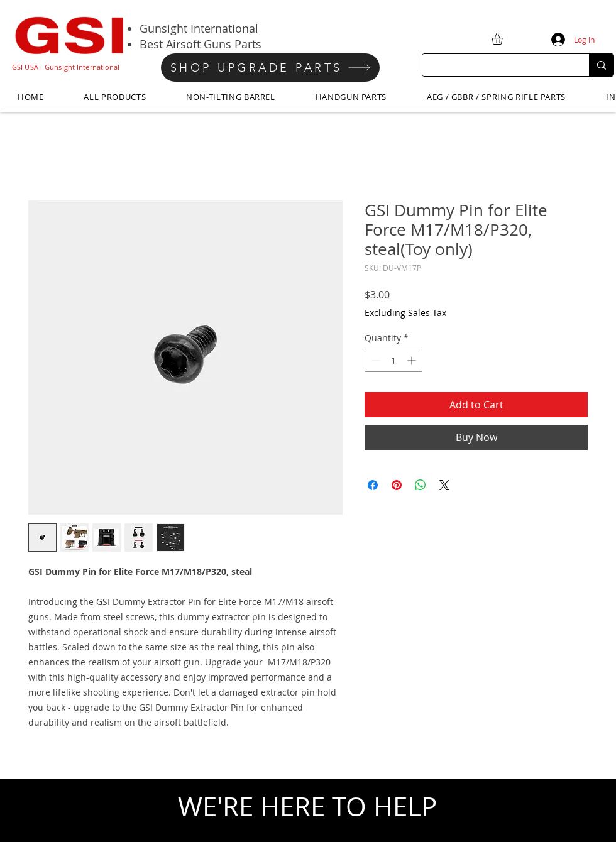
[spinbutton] (393, 360)
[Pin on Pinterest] (397, 485)
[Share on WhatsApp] (421, 485)
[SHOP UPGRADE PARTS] (270, 68)
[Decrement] (374, 360)
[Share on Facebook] (373, 485)
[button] (504, 39)
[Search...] (496, 65)
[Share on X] (444, 485)
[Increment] (413, 360)
